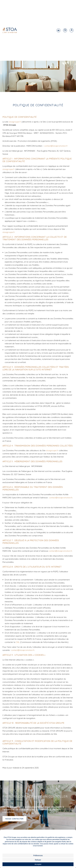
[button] (58, 30)
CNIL (18, 642)
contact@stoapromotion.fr (56, 146)
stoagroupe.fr (15, 122)
